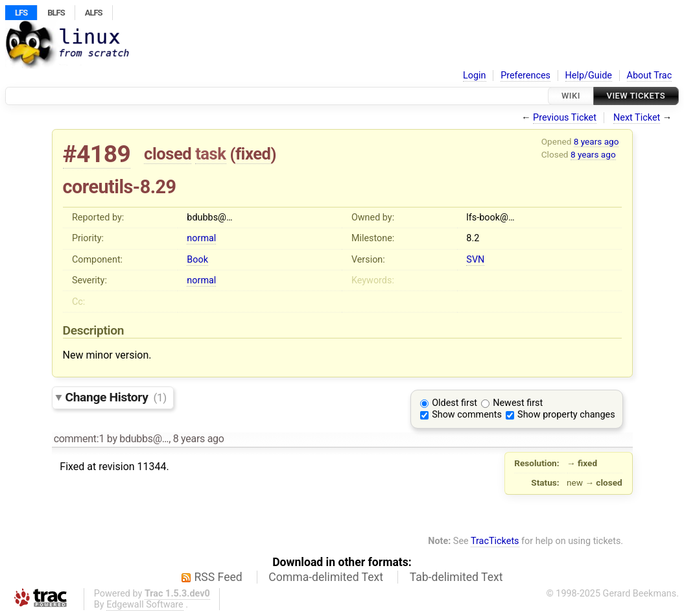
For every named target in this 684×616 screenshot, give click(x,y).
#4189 (97, 154)
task (210, 154)
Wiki (571, 96)
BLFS (56, 13)
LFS (21, 13)
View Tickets (636, 96)
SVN (475, 260)
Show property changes (566, 415)
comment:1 (79, 439)
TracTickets (495, 541)
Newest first (518, 403)
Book (197, 260)
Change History (116, 397)
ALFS (94, 13)
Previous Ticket (565, 118)
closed (168, 154)
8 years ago (596, 141)
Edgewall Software (145, 605)
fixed (253, 154)
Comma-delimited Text (326, 577)
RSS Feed (218, 577)
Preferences (525, 76)
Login (475, 76)
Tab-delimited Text (456, 577)
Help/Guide (589, 76)
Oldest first (454, 403)
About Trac (650, 76)
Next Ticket (637, 118)
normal (201, 238)
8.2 (473, 238)
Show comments (467, 415)
